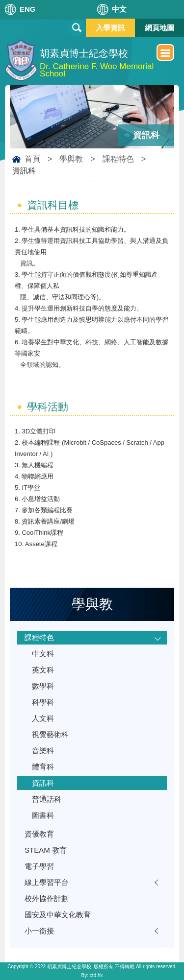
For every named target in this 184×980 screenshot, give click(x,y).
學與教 (71, 159)
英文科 (43, 670)
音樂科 (43, 751)
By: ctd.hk (92, 975)
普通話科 (47, 799)
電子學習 (39, 866)
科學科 (43, 702)
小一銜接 (39, 931)
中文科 (43, 654)
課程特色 (118, 159)
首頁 (32, 159)
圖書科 (43, 815)
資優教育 (39, 834)
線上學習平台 (47, 882)
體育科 (43, 767)
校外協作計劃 (47, 898)
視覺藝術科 (50, 734)
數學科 (43, 686)
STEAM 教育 (46, 850)
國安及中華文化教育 (58, 915)
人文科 (43, 718)
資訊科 (43, 783)
